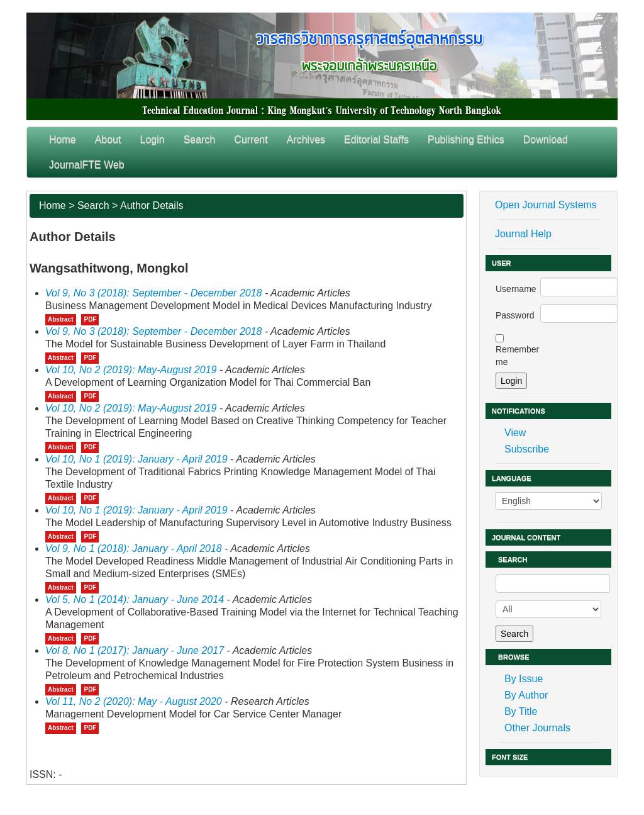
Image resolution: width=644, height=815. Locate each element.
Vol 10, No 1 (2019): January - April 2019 (136, 459)
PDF (90, 319)
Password (515, 315)
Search (200, 139)
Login (153, 139)
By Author (526, 695)
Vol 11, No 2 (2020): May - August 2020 (134, 701)
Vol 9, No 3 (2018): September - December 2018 (153, 293)
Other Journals (537, 728)
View (515, 433)
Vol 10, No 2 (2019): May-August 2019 (131, 370)
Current (251, 139)
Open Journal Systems (546, 205)
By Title (521, 711)
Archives (306, 139)
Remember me (517, 356)
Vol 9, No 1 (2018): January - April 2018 (134, 548)
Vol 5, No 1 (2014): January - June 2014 (135, 599)
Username (516, 289)
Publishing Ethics (466, 139)
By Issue (524, 679)
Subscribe (527, 449)
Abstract (61, 319)
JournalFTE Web (87, 165)
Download (546, 139)
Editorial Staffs (376, 139)
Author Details (152, 205)
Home (63, 139)
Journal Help (523, 234)
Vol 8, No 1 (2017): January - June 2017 (135, 650)
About (108, 139)
